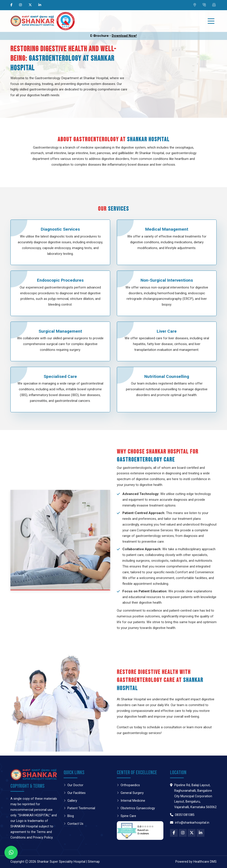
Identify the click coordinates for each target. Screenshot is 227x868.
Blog (69, 816)
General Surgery (130, 793)
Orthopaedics (128, 785)
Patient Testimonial (79, 808)
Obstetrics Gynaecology (136, 808)
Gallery (70, 801)
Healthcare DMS (205, 862)
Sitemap (94, 862)
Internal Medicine (131, 801)
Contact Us (73, 824)
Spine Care (126, 816)
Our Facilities (75, 793)
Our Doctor (73, 785)
